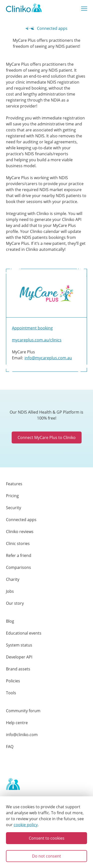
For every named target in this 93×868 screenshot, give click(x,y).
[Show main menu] (84, 9)
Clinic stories (18, 543)
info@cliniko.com (22, 735)
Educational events (24, 633)
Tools (11, 693)
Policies (13, 681)
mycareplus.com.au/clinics (37, 340)
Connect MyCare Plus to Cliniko (47, 437)
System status (19, 645)
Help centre (17, 723)
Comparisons (18, 567)
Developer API (19, 657)
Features (14, 484)
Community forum (23, 711)
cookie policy (26, 825)
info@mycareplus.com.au (48, 358)
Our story (15, 603)
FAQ (10, 747)
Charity (13, 579)
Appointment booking (32, 328)
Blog (10, 621)
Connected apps (47, 28)
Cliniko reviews (20, 532)
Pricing (12, 496)
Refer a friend (19, 555)
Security (14, 508)
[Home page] (13, 784)
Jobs (10, 591)
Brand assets (18, 669)
